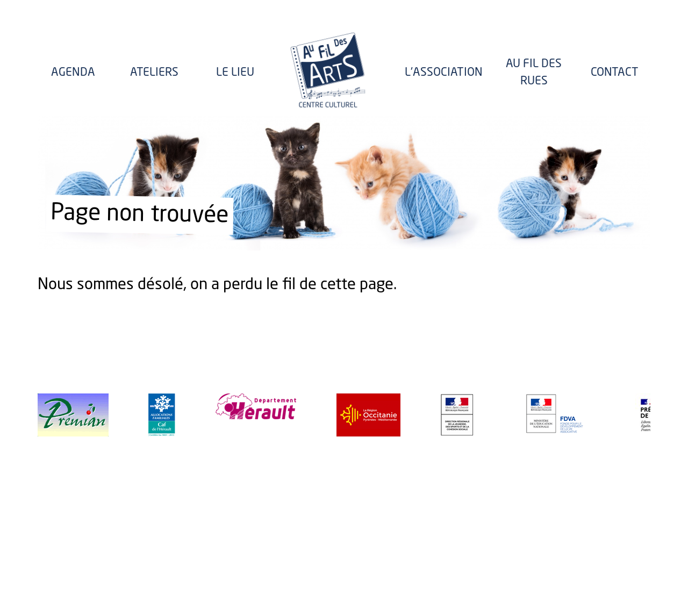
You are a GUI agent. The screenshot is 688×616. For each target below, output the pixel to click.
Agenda (73, 73)
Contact (615, 73)
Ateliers (154, 73)
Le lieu (235, 73)
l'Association (444, 73)
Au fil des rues (534, 73)
